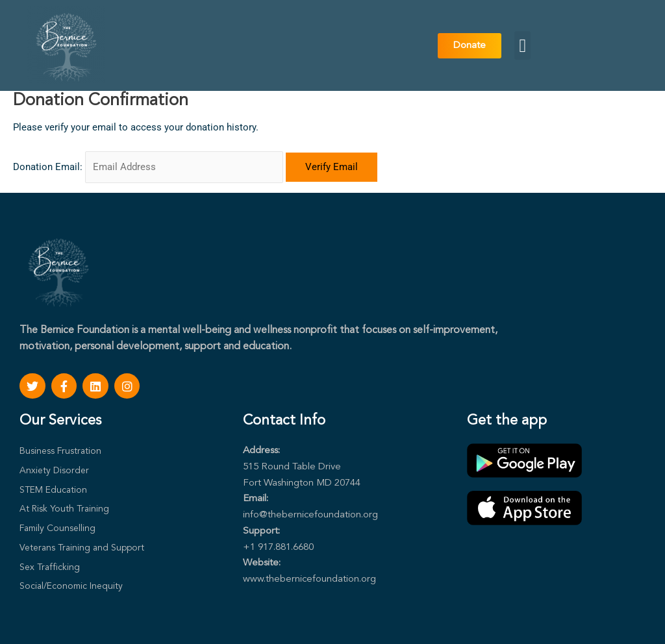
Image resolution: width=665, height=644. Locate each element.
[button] (522, 45)
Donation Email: (48, 167)
